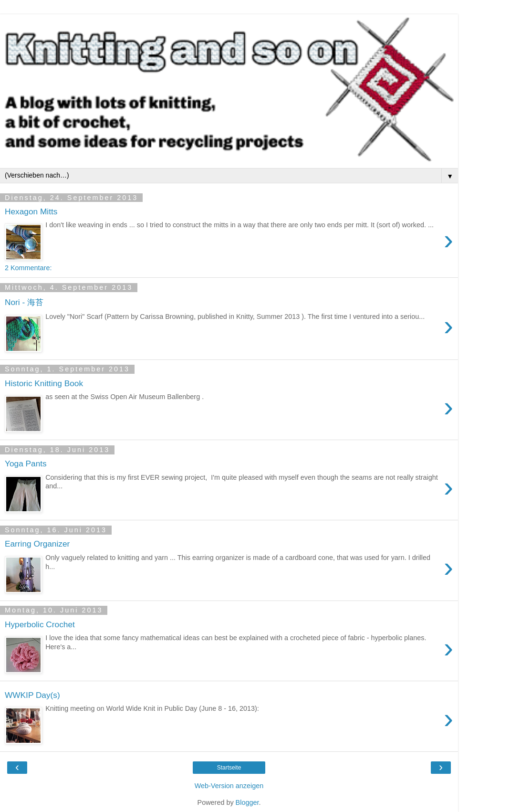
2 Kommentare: (28, 268)
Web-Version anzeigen (229, 786)
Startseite (229, 768)
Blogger (247, 802)
